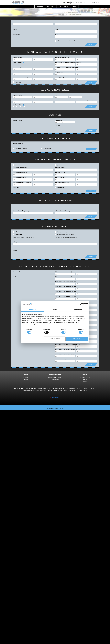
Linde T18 (15, 477)
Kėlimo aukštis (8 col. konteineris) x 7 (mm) (66, 292)
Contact (8, 627)
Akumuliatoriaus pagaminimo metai (22, 182)
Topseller (25, 379)
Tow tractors (13, 519)
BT (10, 533)
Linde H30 (15, 432)
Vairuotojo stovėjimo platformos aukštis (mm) (66, 67)
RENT (68, 3)
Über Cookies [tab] (78, 309)
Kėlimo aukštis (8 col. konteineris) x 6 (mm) (66, 287)
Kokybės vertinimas (18, 105)
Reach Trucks (13, 493)
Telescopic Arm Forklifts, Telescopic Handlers (22, 446)
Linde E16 (15, 416)
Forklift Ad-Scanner (12, 613)
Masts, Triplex (13, 584)
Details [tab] (55, 309)
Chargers (12, 591)
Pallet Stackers (13, 481)
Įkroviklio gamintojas (60, 167)
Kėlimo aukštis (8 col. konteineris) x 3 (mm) (66, 272)
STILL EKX (15, 510)
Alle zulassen (77, 339)
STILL (11, 540)
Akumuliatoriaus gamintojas (20, 167)
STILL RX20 (15, 418)
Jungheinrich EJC (17, 484)
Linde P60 (15, 528)
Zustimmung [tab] (32, 309)
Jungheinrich (13, 536)
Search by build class (12, 413)
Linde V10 (15, 514)
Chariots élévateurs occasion (73, 388)
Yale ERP (15, 423)
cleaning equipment (12, 594)
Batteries (12, 589)
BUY (64, 3)
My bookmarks (80, 3)
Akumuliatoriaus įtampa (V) (20, 172)
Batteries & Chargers (12, 587)
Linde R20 (15, 502)
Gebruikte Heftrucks (58, 388)
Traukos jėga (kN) (59, 77)
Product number (59, 22)
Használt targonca (82, 390)
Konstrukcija (16, 277)
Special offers (10, 563)
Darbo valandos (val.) (18, 100)
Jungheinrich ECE (17, 509)
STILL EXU (15, 470)
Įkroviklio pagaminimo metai (62, 182)
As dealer (25, 377)
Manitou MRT (16, 449)
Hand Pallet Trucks (14, 556)
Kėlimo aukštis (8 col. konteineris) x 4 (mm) (66, 277)
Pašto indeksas (59, 120)
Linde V (14, 507)
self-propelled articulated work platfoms (21, 605)
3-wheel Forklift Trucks (16, 414)
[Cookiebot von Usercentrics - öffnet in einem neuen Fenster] (81, 304)
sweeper (12, 596)
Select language (7, 642)
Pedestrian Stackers (15, 467)
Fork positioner (13, 575)
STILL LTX (15, 522)
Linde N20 (15, 512)
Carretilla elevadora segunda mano (33, 390)
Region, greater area (60, 125)
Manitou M (15, 440)
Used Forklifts (47, 388)
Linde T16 (15, 472)
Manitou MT (16, 447)
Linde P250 (15, 524)
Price (56, 95)
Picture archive (55, 379)
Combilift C (15, 460)
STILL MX (15, 496)
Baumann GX (16, 461)
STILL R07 (15, 526)
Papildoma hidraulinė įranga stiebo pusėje (23, 237)
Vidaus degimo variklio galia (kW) (63, 211)
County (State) (16, 125)
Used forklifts (40, 6)
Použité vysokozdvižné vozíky (67, 390)
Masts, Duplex (13, 582)
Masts (8, 578)
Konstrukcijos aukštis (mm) (62, 57)
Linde (11, 538)
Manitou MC (16, 442)
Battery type (16, 187)
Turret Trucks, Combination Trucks (19, 517)
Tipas (56, 29)
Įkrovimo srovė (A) (60, 177)
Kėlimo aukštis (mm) (18, 67)
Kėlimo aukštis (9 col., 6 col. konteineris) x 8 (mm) (67, 359)
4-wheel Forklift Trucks (16, 427)
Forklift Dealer (51, 6)
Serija (56, 34)
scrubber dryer (13, 599)
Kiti (10, 577)
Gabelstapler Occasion (36, 388)
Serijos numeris (17, 22)
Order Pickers (13, 505)
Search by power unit (12, 545)
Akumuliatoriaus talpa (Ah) (20, 177)
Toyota (11, 542)
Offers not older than (18, 144)
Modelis (15, 29)
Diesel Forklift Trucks (15, 547)
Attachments (10, 570)
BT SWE (14, 488)
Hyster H (15, 433)
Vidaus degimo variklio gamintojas (21, 211)
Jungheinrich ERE (17, 474)
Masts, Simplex (13, 580)
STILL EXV (15, 486)
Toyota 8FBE (16, 421)
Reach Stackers (13, 456)
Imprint (85, 381)
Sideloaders (12, 458)
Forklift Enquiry (10, 557)
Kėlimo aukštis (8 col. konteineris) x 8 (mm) (66, 296)
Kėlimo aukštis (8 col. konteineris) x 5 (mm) (66, 282)
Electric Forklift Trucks (15, 549)
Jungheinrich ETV (17, 498)
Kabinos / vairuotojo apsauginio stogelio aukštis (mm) (68, 62)
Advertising (9, 631)
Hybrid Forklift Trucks (15, 554)
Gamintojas (16, 39)
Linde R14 (15, 495)
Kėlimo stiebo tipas (18, 62)
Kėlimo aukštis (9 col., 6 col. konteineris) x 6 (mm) (67, 349)
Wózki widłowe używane (51, 390)
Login (73, 3)
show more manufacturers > (17, 543)
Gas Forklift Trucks (14, 550)
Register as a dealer (12, 638)
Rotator (11, 573)
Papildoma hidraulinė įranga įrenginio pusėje (66, 237)
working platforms (11, 603)
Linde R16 (15, 500)
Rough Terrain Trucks (15, 439)
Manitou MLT (16, 451)
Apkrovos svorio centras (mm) (20, 77)
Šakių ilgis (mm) (59, 72)
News (55, 381)
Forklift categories (11, 561)
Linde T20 (15, 475)
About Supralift (95, 3)
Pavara (15, 206)
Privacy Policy (85, 379)
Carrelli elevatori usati (89, 388)
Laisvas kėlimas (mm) (18, 72)
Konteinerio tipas (17, 272)
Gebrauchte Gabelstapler (21, 388)
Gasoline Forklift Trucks (16, 552)
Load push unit (13, 571)
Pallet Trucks (13, 468)
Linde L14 (15, 482)
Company (9, 625)
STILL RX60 (15, 428)
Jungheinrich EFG (17, 420)
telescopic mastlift (14, 608)
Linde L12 (15, 489)
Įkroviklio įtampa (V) (60, 172)
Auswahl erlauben (55, 339)
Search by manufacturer (13, 531)
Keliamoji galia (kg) (18, 57)
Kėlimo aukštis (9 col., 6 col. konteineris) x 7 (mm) (67, 354)
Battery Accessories (15, 592)
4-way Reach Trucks (15, 465)
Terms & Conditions (85, 377)
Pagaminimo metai (18, 95)
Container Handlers (15, 454)
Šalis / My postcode (18, 120)
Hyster (11, 535)
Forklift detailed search (13, 559)
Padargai (15, 250)
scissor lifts (12, 606)
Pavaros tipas (16, 34)
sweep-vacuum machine (16, 598)
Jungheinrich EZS (17, 521)
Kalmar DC (15, 435)
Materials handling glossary (55, 377)
